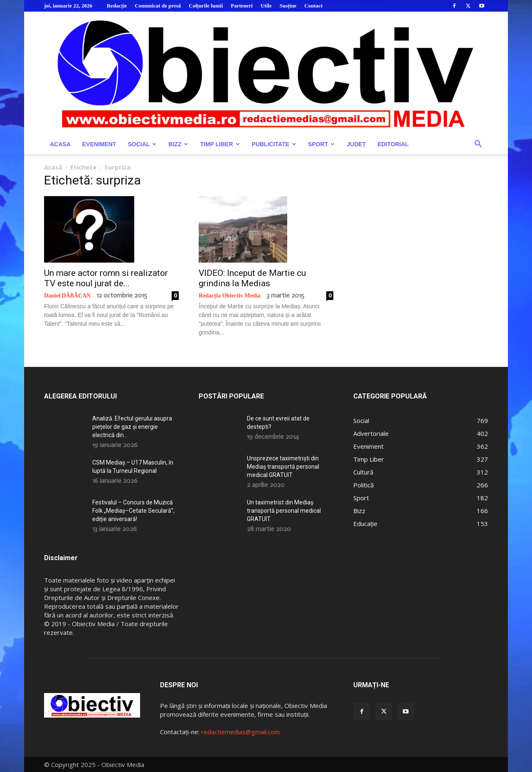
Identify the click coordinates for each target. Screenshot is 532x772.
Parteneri (242, 6)
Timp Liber (220, 144)
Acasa (60, 144)
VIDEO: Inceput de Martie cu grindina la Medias (252, 278)
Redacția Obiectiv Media (230, 296)
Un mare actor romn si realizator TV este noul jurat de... (106, 278)
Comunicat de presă (158, 6)
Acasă (53, 167)
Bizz (178, 144)
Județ (356, 144)
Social (142, 144)
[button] (478, 145)
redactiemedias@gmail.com (240, 732)
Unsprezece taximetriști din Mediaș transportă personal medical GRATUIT (283, 467)
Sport (321, 144)
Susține (288, 6)
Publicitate (274, 144)
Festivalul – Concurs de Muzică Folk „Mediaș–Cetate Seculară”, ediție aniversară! (133, 511)
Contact (313, 6)
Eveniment (99, 144)
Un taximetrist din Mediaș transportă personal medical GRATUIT (284, 511)
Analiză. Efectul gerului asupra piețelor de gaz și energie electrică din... (132, 427)
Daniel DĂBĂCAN (67, 296)
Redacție (117, 6)
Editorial (393, 144)
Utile (266, 6)
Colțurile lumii (206, 6)
